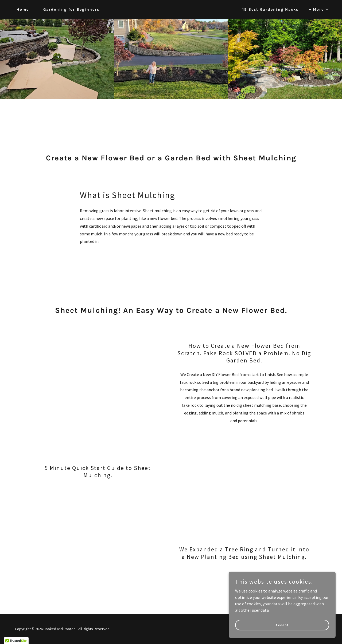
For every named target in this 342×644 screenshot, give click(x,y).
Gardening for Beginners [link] (71, 9)
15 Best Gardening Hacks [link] (270, 9)
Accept (282, 625)
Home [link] (23, 9)
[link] (171, 10)
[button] (319, 10)
